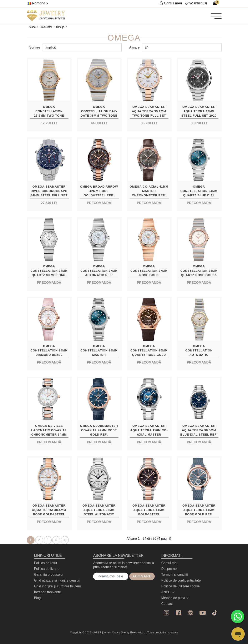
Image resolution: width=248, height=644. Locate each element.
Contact (167, 604)
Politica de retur (45, 563)
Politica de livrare (47, 569)
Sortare (35, 47)
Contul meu (170, 563)
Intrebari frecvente (47, 592)
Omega (60, 27)
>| (65, 540)
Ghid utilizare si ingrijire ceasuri (57, 580)
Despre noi (169, 569)
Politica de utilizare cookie (180, 586)
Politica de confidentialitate (181, 580)
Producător (46, 27)
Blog (37, 598)
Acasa (32, 27)
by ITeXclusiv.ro (136, 632)
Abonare (142, 576)
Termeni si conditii (174, 575)
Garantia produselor (49, 575)
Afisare (135, 47)
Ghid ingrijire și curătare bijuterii (57, 586)
